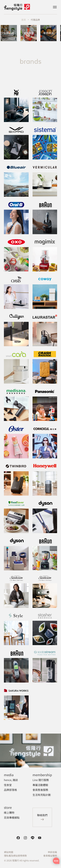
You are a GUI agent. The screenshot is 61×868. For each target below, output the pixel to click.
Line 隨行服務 (41, 780)
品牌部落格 (10, 790)
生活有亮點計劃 (42, 795)
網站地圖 (9, 852)
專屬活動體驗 (40, 785)
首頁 (24, 20)
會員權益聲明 (50, 856)
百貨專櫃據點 (12, 817)
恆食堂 (8, 785)
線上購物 (9, 812)
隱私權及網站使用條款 (15, 856)
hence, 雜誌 (11, 780)
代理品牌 (35, 20)
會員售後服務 (40, 790)
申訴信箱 (52, 852)
